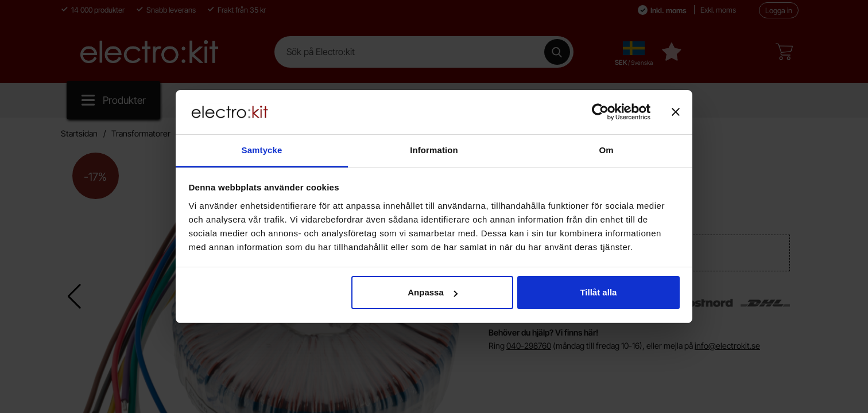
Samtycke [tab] (262, 150)
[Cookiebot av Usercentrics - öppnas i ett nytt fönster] (600, 112)
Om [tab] (606, 150)
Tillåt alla (598, 292)
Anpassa (433, 292)
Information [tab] (434, 150)
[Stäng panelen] (676, 112)
